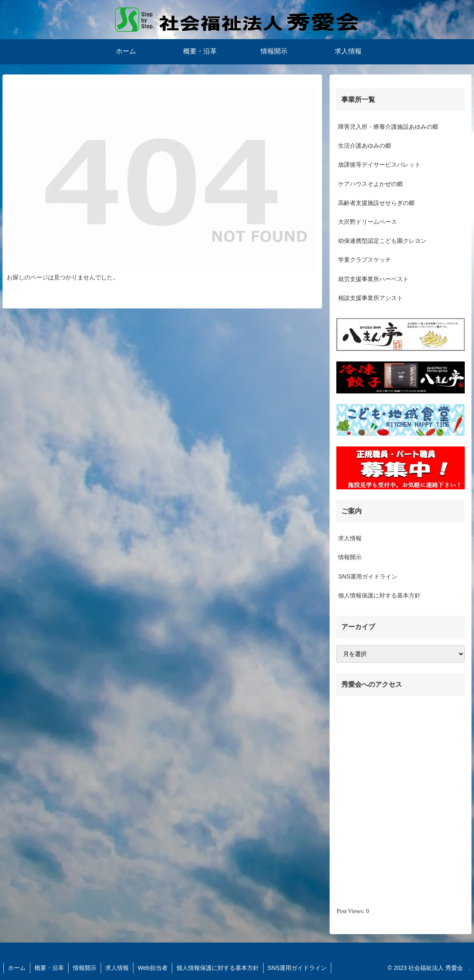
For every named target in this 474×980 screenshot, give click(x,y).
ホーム (17, 968)
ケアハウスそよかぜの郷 (370, 184)
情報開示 (350, 557)
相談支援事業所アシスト (370, 298)
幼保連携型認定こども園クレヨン (382, 241)
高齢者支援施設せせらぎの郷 (376, 203)
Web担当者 (153, 968)
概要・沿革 (49, 968)
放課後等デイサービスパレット (379, 165)
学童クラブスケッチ (365, 260)
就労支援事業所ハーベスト (373, 279)
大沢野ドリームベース (367, 222)
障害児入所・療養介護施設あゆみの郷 (388, 127)
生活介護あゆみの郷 (365, 146)
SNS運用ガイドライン (368, 576)
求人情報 (350, 538)
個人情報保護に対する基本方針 (379, 595)
